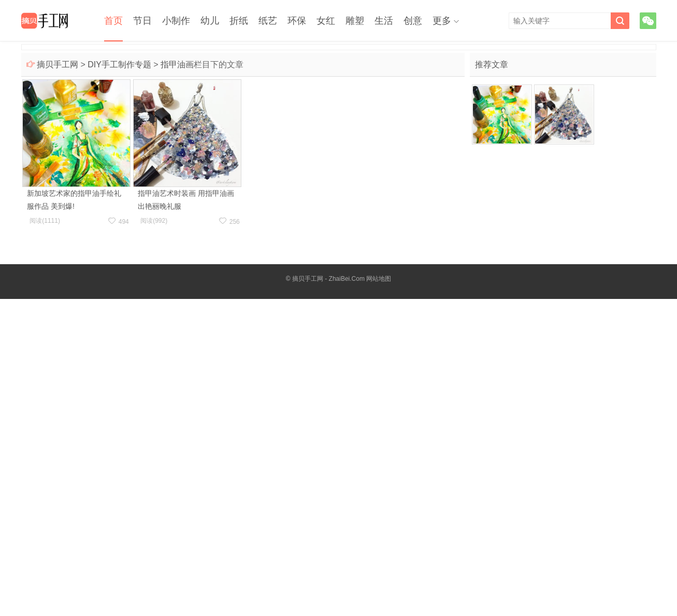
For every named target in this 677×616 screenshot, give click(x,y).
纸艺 (268, 21)
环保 (297, 21)
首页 (113, 21)
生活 (384, 21)
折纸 (239, 21)
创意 (413, 21)
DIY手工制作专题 (119, 65)
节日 (142, 21)
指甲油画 (177, 65)
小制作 (176, 21)
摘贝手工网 (57, 65)
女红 (326, 21)
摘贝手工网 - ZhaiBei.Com (328, 279)
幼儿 (210, 21)
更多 (442, 21)
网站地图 (379, 279)
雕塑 (355, 21)
